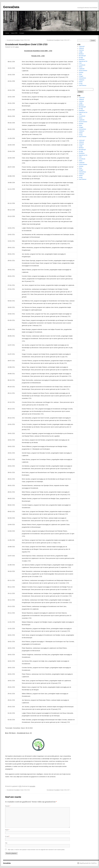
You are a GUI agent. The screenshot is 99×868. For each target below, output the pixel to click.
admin (17, 47)
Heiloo (81, 67)
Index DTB (14, 33)
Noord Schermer (83, 71)
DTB (20, 786)
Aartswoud (82, 46)
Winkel (81, 82)
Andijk (81, 52)
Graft (80, 63)
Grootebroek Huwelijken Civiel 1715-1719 (17, 40)
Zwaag (81, 84)
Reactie (8, 806)
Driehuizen (82, 59)
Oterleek (81, 72)
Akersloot (81, 50)
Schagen (81, 76)
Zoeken (80, 92)
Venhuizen (82, 80)
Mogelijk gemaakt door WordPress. (88, 863)
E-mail (7, 836)
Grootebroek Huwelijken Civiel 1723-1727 (59, 40)
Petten (81, 74)
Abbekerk (81, 48)
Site (6, 843)
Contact (22, 33)
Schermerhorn (82, 78)
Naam (7, 830)
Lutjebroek (82, 69)
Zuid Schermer (83, 85)
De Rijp (81, 58)
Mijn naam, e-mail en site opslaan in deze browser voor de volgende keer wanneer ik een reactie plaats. (36, 850)
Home (7, 33)
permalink (32, 786)
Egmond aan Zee (83, 61)
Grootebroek (82, 65)
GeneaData (11, 7)
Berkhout (81, 54)
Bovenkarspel (82, 56)
